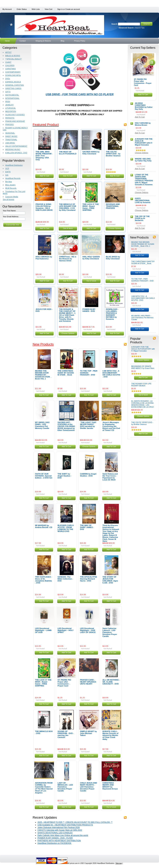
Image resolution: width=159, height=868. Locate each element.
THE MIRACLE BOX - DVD (44, 732)
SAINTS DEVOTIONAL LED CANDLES (55, 833)
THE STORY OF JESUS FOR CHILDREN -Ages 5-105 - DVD (110, 580)
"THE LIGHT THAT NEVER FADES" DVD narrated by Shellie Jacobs (88, 425)
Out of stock (68, 228)
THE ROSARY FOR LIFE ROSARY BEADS (141, 385)
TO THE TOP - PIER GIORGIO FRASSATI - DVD (142, 280)
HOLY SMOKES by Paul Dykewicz (44, 258)
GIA (7, 175)
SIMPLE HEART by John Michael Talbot (88, 733)
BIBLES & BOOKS (13, 56)
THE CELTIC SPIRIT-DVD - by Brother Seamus (113, 154)
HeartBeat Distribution (14, 165)
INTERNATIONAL (12, 98)
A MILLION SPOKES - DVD (16, 153)
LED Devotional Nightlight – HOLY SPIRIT (66, 630)
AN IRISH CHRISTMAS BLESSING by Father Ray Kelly (144, 106)
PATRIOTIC (10, 118)
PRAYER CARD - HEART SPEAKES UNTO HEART (88, 682)
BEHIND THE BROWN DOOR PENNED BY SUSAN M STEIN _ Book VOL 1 (43, 375)
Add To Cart (44, 176)
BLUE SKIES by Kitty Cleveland (113, 258)
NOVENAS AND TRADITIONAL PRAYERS (113, 206)
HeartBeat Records (13, 178)
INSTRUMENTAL (12, 95)
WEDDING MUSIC (13, 149)
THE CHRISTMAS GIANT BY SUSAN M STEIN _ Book (66, 373)
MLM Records (11, 188)
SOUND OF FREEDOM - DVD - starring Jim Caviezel (66, 734)
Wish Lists (36, 9)
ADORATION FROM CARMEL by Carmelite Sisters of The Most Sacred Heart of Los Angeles (44, 788)
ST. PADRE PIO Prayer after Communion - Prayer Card (64, 683)
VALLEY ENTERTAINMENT (16, 146)
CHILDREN (10, 65)
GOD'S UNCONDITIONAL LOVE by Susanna (143, 200)
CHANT (8, 62)
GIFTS (8, 92)
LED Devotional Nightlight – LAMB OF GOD (43, 630)
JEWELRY (9, 105)
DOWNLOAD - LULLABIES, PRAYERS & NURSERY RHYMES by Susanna (112, 314)
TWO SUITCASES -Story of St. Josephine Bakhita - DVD (44, 580)
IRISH (8, 102)
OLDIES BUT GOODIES (15, 115)
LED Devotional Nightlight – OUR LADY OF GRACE (88, 630)
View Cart (48, 9)
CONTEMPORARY (13, 72)
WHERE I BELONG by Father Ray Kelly (143, 160)
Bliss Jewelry (10, 185)
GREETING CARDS (13, 88)
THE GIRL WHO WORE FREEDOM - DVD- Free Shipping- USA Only (44, 156)
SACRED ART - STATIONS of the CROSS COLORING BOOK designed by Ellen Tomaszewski (66, 426)
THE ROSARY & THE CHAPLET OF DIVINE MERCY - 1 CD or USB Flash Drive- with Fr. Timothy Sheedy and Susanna (67, 315)
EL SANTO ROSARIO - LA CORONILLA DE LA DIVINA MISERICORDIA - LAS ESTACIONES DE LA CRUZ (142, 404)
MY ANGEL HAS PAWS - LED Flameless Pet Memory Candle (42, 425)
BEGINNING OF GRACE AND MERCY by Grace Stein (143, 367)
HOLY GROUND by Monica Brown (143, 124)
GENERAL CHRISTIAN (15, 85)
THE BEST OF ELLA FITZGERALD (68, 153)
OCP (7, 168)
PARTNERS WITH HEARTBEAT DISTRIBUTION (59, 841)
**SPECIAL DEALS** (14, 59)
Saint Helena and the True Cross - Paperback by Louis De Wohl (110, 477)
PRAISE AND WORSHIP (15, 121)
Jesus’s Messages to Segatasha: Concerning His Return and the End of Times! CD (111, 426)
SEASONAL (10, 133)
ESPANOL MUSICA (13, 82)
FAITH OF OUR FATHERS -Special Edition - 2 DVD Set (44, 476)
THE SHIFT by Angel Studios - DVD (65, 476)
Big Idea (9, 182)
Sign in (60, 9)
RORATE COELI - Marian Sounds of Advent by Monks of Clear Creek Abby (110, 735)
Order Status (22, 9)
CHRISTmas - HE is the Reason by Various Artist (68, 259)
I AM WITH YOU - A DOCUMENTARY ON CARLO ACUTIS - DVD (111, 374)
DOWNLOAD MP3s (13, 75)
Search (114, 24)
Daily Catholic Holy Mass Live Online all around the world (63, 835)
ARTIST (8, 52)
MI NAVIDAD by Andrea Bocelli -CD (44, 526)
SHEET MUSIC (11, 136)
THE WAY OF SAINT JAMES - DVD (87, 527)
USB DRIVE (10, 143)
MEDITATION (11, 111)
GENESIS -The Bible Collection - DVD (65, 579)
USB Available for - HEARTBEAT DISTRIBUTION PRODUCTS (65, 825)
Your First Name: (9, 211)
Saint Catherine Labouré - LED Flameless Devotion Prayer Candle (110, 632)
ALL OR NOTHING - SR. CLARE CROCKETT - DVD (111, 682)
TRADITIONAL (11, 140)
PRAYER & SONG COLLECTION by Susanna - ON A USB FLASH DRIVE (44, 207)
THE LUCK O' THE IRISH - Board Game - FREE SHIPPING (91, 207)
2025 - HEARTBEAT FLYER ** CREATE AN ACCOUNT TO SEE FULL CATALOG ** (75, 822)
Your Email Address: (11, 217)
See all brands (9, 199)
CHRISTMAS (10, 69)
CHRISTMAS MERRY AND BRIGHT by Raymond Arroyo (110, 786)
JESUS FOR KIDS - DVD (44, 310)
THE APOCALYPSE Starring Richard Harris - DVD (89, 579)
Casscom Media (12, 197)
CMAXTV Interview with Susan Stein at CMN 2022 (60, 830)
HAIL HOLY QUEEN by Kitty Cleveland (91, 258)
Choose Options (115, 228)
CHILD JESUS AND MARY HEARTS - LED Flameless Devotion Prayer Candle (89, 787)
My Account (7, 9)
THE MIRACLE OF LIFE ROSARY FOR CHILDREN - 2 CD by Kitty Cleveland (68, 207)
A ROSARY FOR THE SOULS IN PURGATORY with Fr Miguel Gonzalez (144, 142)
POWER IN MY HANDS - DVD (89, 310)
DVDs (8, 79)
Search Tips (140, 28)
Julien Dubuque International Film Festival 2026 (59, 827)
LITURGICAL (10, 108)
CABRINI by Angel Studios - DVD (88, 475)
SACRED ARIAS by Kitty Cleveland (91, 153)
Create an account (73, 9)
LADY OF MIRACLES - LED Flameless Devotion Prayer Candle (65, 787)
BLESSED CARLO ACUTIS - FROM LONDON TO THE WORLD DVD (66, 528)
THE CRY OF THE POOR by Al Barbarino (142, 218)
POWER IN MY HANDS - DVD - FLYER (55, 838)
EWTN (8, 172)
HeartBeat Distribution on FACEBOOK (54, 843)
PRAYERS (9, 124)
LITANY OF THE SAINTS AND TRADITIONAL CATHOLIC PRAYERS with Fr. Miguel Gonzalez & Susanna (144, 180)
